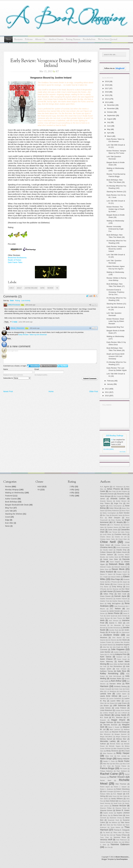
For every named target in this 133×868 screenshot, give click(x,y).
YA (57, 288)
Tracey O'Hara (121, 835)
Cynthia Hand (113, 557)
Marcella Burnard (110, 725)
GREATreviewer (14, 305)
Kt (112, 440)
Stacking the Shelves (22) (116, 192)
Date (12, 301)
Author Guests (56, 39)
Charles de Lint (121, 537)
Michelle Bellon (115, 744)
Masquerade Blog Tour (115, 327)
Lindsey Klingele (109, 713)
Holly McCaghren (114, 604)
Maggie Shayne (118, 720)
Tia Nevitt (106, 833)
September (111, 115)
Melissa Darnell (106, 739)
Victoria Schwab (105, 842)
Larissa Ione (106, 694)
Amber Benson (121, 501)
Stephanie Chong (116, 818)
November (111, 108)
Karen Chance (106, 659)
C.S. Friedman (115, 525)
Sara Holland (111, 801)
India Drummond (120, 606)
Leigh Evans (122, 703)
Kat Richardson (116, 666)
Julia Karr (106, 647)
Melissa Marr (121, 739)
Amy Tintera (105, 503)
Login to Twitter (63, 366)
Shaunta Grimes (106, 810)
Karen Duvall (122, 659)
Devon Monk (118, 569)
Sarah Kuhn (118, 803)
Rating (18, 301)
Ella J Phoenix (112, 582)
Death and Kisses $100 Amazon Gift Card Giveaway (115, 356)
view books (122, 452)
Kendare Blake (116, 679)
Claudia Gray (121, 550)
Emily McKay (117, 587)
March (109, 136)
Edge (7, 520)
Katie (42, 288)
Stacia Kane (118, 815)
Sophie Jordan (108, 813)
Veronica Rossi (120, 837)
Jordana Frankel (106, 642)
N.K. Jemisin (122, 756)
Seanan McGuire (119, 806)
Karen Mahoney (107, 662)
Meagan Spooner (121, 734)
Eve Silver (126, 589)
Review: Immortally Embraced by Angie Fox (115, 229)
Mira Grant (126, 751)
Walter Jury (118, 842)
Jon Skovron (112, 640)
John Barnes (117, 638)
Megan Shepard (121, 737)
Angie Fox (118, 503)
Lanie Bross (123, 691)
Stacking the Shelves (14, 514)
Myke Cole (109, 756)
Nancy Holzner (123, 759)
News (7, 526)
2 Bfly (72, 487)
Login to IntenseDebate (33, 366)
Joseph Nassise (108, 645)
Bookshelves (89, 39)
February (110, 381)
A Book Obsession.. (122, 857)
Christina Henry (106, 547)
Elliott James (105, 584)
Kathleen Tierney (107, 671)
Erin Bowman (114, 589)
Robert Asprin (105, 787)
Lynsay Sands (120, 715)
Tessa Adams (115, 827)
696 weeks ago (35, 328)
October (110, 112)
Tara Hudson (118, 825)
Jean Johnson (114, 621)
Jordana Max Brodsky (122, 642)
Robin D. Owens (122, 792)
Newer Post (8, 391)
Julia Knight (117, 647)
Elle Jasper (123, 582)
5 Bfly (72, 496)
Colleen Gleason (106, 552)
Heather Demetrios (106, 599)
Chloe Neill (108, 542)
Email (37, 369)
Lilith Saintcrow (120, 706)
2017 (107, 88)
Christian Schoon (121, 545)
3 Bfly (12, 288)
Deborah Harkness (121, 567)
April (109, 133)
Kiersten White (115, 684)
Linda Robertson (106, 710)
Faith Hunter (108, 591)
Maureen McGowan (119, 732)
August (110, 119)
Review (50, 288)
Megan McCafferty (106, 737)
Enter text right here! (50, 357)
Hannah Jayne (120, 596)
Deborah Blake (117, 564)
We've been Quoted (108, 39)
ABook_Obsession (17, 328)
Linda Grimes (105, 708)
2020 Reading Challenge (115, 435)
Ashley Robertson (113, 511)
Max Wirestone (105, 734)
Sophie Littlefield (123, 813)
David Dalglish (115, 562)
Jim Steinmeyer (124, 632)
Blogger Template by (115, 859)
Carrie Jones (113, 530)
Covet (8, 517)
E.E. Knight (104, 577)
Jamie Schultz (122, 616)
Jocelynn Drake (111, 635)
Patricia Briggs (107, 768)
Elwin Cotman (118, 584)
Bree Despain (114, 518)
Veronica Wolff (106, 840)
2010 (107, 396)
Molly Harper (123, 753)
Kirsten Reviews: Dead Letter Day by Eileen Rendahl (115, 321)
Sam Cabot (123, 796)
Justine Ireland (31, 288)
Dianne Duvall (122, 572)
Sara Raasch (123, 801)
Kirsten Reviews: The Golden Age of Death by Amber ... (115, 209)
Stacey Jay (107, 815)
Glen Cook (122, 594)
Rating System (73, 39)
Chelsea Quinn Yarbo (107, 539)
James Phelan (114, 613)
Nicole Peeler (124, 761)
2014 (107, 99)
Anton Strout (114, 508)
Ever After (9, 523)
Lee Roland (111, 703)
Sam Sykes (104, 799)
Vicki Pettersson (122, 840)
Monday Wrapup (12, 490)
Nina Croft (126, 764)
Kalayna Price (121, 654)
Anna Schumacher (115, 506)
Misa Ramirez (108, 753)
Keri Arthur (116, 681)
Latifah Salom (121, 694)
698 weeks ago (30, 305)
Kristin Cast (118, 689)
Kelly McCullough (115, 676)
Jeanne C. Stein (115, 623)
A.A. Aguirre (105, 487)
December (111, 105)
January (110, 384)
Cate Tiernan (113, 532)
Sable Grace (113, 796)
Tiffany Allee (117, 833)
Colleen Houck (121, 552)
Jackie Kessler (115, 611)
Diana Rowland (107, 572)
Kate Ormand (121, 669)
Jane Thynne (118, 618)
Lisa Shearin (105, 715)
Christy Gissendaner (123, 547)
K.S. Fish (110, 654)
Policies (29, 39)
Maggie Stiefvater (107, 722)
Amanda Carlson (118, 499)
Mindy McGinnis (112, 751)
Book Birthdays (11, 502)
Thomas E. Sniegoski (122, 830)
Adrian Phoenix (113, 489)
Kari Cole (124, 664)
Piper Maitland (122, 771)
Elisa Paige (115, 579)
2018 (107, 85)
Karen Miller (113, 664)
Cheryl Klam (123, 539)
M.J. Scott (104, 718)
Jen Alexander (116, 625)
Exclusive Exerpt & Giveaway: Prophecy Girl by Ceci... (115, 292)
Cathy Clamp (125, 532)
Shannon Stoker (121, 808)
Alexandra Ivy (122, 494)
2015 (107, 95)
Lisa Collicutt (122, 713)
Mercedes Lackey (108, 741)
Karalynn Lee (121, 657)
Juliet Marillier (105, 652)
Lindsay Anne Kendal (122, 710)
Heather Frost (105, 601)
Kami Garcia (106, 657)
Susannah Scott (113, 820)
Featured (9, 496)
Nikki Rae (106, 764)
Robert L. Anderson (107, 789)
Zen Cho (108, 847)
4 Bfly (72, 493)
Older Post (94, 391)
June (109, 126)
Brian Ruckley (116, 520)
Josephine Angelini (123, 645)
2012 (107, 389)
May (109, 129)
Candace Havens (113, 527)
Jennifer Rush (114, 630)
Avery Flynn (126, 511)
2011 (107, 392)
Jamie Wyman (105, 618)
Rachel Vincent (117, 777)
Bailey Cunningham (109, 513)
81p (27, 328)
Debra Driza (104, 569)
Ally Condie (118, 496)
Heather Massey (118, 601)
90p (22, 305)
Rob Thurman (121, 784)
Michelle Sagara (115, 746)
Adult (19, 288)
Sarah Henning (105, 803)
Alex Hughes (123, 491)
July (109, 122)
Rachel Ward (106, 780)
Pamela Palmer (121, 766)
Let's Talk (9, 511)
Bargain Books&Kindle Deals (17, 505)
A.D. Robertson (118, 487)
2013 (107, 102)
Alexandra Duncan (107, 494)
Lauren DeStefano (115, 699)
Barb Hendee (124, 513)
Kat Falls (103, 666)
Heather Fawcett (121, 599)
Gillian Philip (108, 594)
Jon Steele (123, 640)
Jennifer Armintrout (114, 628)
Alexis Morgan (105, 496)
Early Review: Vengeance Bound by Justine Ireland (116, 249)
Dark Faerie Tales (15, 262)
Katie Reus (122, 671)
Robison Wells (105, 794)
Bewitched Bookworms (17, 258)
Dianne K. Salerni (106, 574)
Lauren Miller (115, 701)
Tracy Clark (104, 837)
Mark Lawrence (115, 730)
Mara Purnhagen (123, 722)
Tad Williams (113, 822)
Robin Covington (108, 792)
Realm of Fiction (15, 260)
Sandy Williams (117, 799)
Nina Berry (116, 764)
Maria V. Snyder (114, 727)
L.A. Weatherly (111, 691)
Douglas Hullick (121, 574)
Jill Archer (112, 632)
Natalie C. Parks (109, 761)
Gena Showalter (123, 591)
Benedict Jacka (117, 515)
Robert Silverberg (123, 789)
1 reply (15, 322)
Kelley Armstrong (109, 674)
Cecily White (107, 534)
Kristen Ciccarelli (106, 689)
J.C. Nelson (115, 609)
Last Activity (26, 301)
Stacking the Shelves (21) (116, 304)
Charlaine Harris (120, 534)
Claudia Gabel (108, 550)
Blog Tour (9, 508)
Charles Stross (105, 537)
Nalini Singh (106, 759)
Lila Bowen (104, 706)
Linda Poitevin (121, 708)
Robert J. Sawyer (120, 787)
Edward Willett (115, 577)
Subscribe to (17, 378)
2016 (107, 92)
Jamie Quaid (110, 616)
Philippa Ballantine (106, 771)
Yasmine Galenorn (120, 844)
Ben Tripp (106, 515)
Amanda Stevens (106, 501)
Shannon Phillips (106, 808)
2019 (107, 81)
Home (8, 39)
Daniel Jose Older (111, 559)
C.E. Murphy (118, 522)
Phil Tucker (123, 769)
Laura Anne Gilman (109, 696)
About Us (41, 39)
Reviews (18, 39)
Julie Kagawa (118, 649)
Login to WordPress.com (49, 366)
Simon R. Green (123, 810)
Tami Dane (107, 825)
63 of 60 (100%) (109, 449)
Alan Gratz (112, 491)
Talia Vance (125, 822)
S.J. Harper (118, 794)
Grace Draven (105, 596)
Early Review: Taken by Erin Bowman (33, 335)
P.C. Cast (107, 766)
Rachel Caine (109, 774)
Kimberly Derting (120, 687)
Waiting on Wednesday (15, 493)
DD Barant (125, 557)
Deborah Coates (106, 567)
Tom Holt (110, 835)
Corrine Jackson (107, 555)
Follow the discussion (96, 296)
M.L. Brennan (117, 718)
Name (6, 369)
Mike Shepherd (119, 749)
